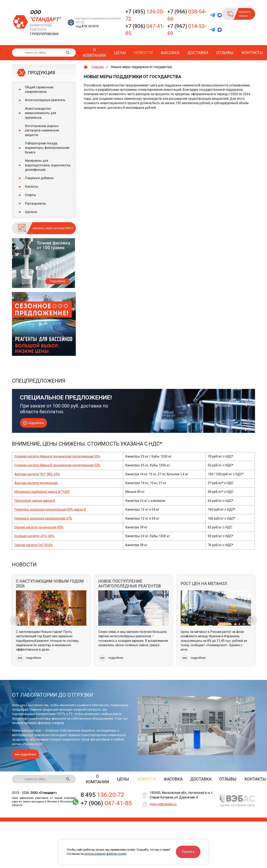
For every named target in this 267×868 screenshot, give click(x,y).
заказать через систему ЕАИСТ (53, 228)
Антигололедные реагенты (45, 100)
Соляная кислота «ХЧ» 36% (34, 536)
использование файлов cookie (105, 854)
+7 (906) (145, 30)
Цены (120, 53)
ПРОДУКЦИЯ (41, 73)
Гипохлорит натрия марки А (35, 501)
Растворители (35, 204)
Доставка (198, 53)
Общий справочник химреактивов (39, 89)
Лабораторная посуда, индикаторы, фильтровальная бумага (47, 148)
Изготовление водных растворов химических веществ (42, 130)
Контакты (252, 53)
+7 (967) (187, 30)
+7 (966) (187, 15)
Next (252, 620)
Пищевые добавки (39, 178)
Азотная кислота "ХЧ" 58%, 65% (37, 474)
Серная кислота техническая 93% (39, 527)
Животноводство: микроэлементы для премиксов (40, 113)
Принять (188, 852)
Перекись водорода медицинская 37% (43, 518)
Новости (143, 53)
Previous (15, 620)
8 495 (102, 795)
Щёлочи (31, 212)
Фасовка (170, 53)
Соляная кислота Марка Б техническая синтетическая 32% (57, 465)
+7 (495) (145, 15)
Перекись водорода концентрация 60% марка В (50, 509)
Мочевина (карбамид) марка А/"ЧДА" (42, 492)
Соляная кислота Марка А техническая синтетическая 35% (57, 456)
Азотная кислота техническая (36, 483)
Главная (98, 67)
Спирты (31, 195)
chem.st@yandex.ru (163, 805)
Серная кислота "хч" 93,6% (33, 545)
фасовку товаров (51, 723)
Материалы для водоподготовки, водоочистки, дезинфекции (48, 165)
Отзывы (225, 53)
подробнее (33, 423)
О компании (94, 53)
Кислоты (32, 187)
